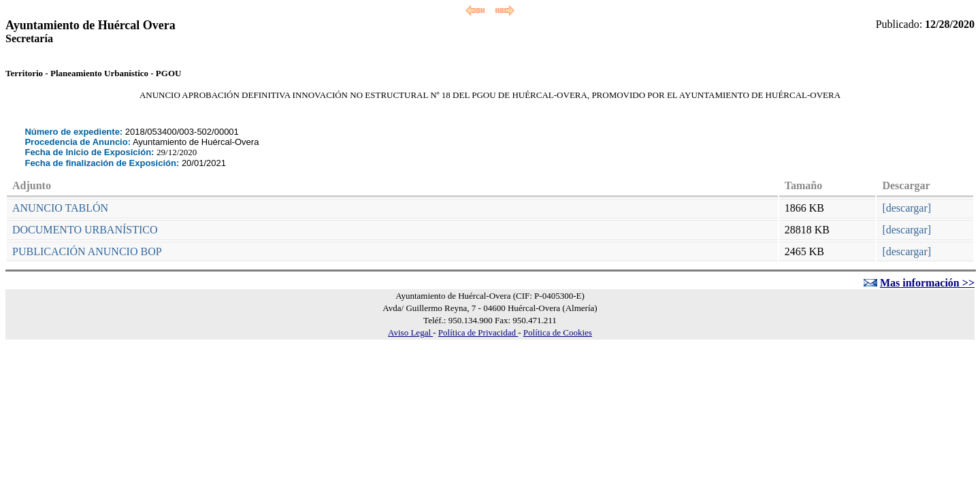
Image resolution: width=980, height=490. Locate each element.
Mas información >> (927, 283)
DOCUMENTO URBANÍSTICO (85, 230)
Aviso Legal (410, 332)
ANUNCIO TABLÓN (60, 208)
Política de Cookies (558, 332)
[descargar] (906, 208)
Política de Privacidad (478, 332)
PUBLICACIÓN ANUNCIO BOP (87, 251)
